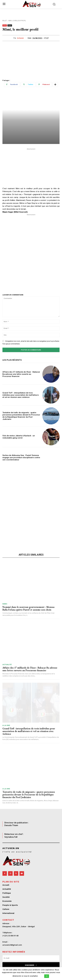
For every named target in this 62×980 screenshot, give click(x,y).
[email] (31, 958)
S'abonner (31, 965)
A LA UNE (6, 725)
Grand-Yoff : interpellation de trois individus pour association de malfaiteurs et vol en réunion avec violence (21, 395)
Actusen (20, 38)
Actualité (7, 665)
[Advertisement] (31, 59)
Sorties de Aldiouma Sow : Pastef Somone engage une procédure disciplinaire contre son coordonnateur (21, 458)
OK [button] (47, 976)
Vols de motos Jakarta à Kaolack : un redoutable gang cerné (19, 437)
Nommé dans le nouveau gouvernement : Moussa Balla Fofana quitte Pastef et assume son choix (28, 608)
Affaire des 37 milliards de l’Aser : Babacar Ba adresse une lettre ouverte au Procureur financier (21, 374)
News (10, 25)
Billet (5, 21)
